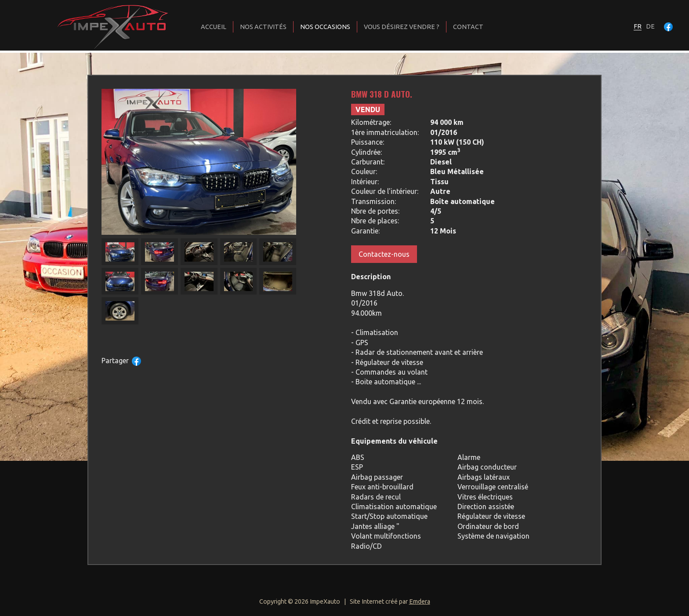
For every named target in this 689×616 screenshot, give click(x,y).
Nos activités (263, 27)
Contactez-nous (384, 254)
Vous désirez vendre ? (402, 27)
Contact (468, 27)
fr (638, 26)
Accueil (214, 27)
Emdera (420, 601)
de (650, 26)
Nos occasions (325, 27)
